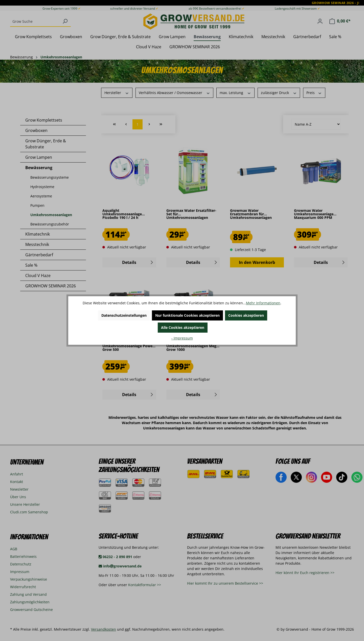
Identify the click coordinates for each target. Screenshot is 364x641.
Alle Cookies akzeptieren (183, 327)
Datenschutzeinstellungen (124, 315)
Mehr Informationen (263, 303)
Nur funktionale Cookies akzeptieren (187, 315)
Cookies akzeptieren (246, 315)
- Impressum (182, 338)
